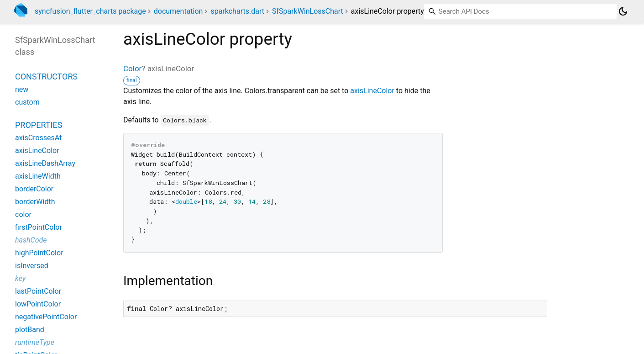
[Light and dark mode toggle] (623, 11)
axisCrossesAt (38, 138)
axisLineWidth (38, 176)
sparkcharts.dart (237, 11)
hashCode (31, 240)
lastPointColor (38, 291)
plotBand (30, 330)
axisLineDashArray (45, 163)
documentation (178, 11)
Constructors (46, 77)
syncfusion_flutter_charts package (90, 11)
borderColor (34, 189)
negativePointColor (46, 317)
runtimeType (35, 342)
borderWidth (35, 202)
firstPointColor (39, 227)
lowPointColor (38, 304)
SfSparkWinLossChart (308, 11)
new (22, 89)
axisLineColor (372, 91)
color (23, 214)
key (20, 278)
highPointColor (39, 253)
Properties (39, 125)
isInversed (32, 266)
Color (132, 69)
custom (27, 102)
